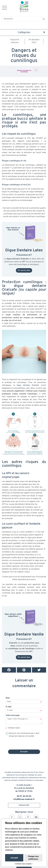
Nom (8, 698)
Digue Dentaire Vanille (24, 635)
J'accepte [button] (14, 858)
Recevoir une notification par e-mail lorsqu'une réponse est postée (24, 735)
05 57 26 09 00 (24, 796)
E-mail (9, 707)
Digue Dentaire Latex (24, 250)
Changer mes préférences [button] (33, 858)
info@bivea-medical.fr (24, 799)
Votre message (13, 715)
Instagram (20, 817)
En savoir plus (24, 270)
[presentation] (24, 743)
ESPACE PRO (24, 805)
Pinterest (28, 817)
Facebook (12, 817)
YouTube (36, 817)
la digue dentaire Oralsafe (26, 385)
